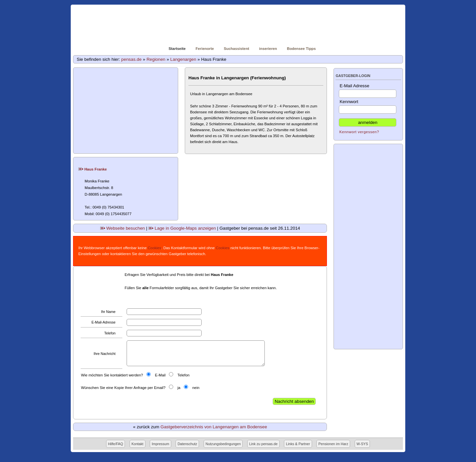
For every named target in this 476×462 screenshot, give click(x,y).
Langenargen (183, 59)
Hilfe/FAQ (116, 444)
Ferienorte (205, 49)
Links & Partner (298, 444)
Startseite (177, 49)
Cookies (155, 248)
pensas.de (132, 59)
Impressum (160, 444)
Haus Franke (93, 169)
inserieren (268, 49)
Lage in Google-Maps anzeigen (182, 228)
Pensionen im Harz (333, 444)
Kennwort (368, 106)
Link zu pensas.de (263, 444)
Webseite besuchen (123, 228)
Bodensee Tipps (301, 49)
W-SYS (362, 444)
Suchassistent (237, 49)
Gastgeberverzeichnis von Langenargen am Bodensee (214, 427)
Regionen (156, 59)
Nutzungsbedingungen (223, 444)
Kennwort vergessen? (359, 132)
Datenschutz (187, 444)
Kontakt (138, 444)
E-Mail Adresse (368, 91)
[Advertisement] (126, 111)
